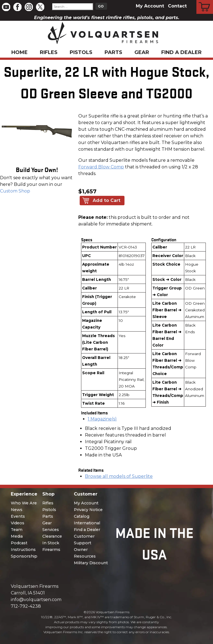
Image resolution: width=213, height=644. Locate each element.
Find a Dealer (181, 52)
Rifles (49, 52)
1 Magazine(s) (102, 419)
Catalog (82, 516)
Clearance (52, 536)
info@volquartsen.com (36, 600)
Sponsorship (24, 556)
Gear (142, 52)
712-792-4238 (26, 606)
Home (20, 52)
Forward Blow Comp (101, 167)
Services (51, 530)
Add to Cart (106, 200)
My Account (150, 6)
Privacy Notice (88, 510)
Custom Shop (15, 191)
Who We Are (24, 503)
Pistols (81, 52)
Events (18, 516)
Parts (113, 52)
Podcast (19, 543)
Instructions (23, 550)
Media (17, 536)
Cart (205, 1)
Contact (177, 6)
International (87, 523)
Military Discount (91, 563)
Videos (18, 523)
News (17, 510)
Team (17, 530)
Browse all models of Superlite (119, 476)
